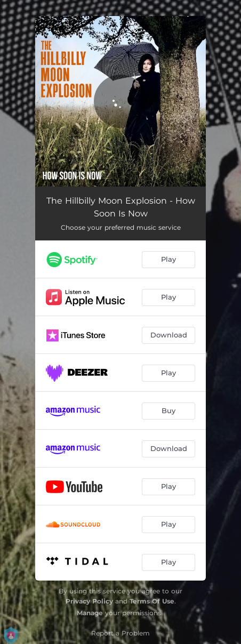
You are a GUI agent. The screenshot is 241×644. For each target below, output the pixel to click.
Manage (90, 613)
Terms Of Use (152, 601)
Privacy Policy (89, 601)
